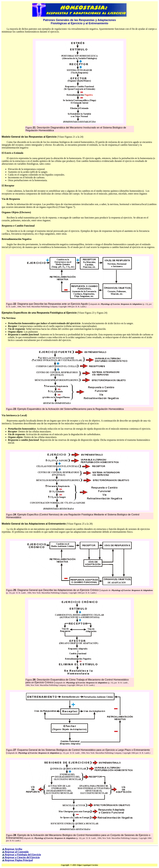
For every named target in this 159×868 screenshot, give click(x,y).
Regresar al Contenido (17, 852)
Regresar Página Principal (19, 860)
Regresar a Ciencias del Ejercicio (22, 857)
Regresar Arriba (14, 849)
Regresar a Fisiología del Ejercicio (23, 855)
